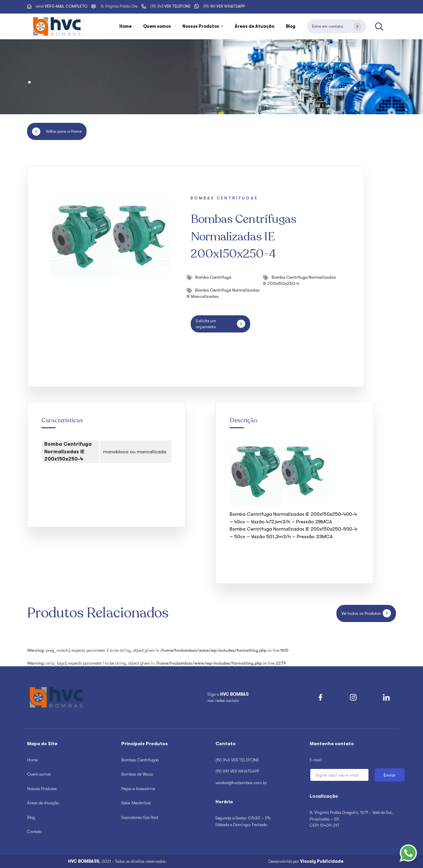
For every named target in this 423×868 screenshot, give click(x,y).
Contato (34, 832)
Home (125, 26)
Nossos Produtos (42, 789)
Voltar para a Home (57, 132)
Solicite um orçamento (220, 324)
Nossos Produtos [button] (201, 26)
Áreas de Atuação (254, 26)
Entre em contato (337, 27)
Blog (291, 26)
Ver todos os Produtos (366, 613)
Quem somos (157, 26)
